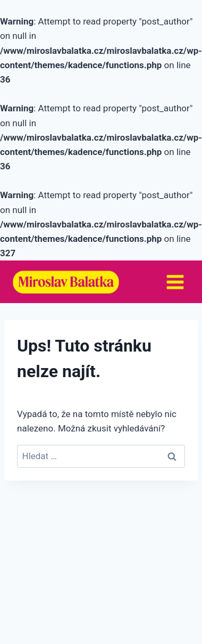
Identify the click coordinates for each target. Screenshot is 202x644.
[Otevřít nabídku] (175, 282)
